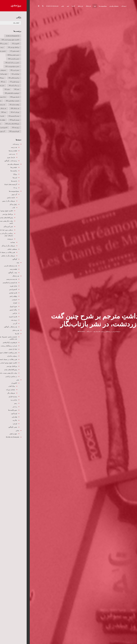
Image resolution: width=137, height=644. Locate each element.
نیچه (65, 6)
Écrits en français (23, 6)
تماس (33, 6)
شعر (38, 6)
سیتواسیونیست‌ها (73, 6)
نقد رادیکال (59, 6)
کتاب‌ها (44, 6)
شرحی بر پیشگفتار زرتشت (79, 331)
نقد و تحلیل (51, 6)
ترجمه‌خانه (94, 6)
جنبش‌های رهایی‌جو (84, 6)
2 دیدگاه (59, 331)
